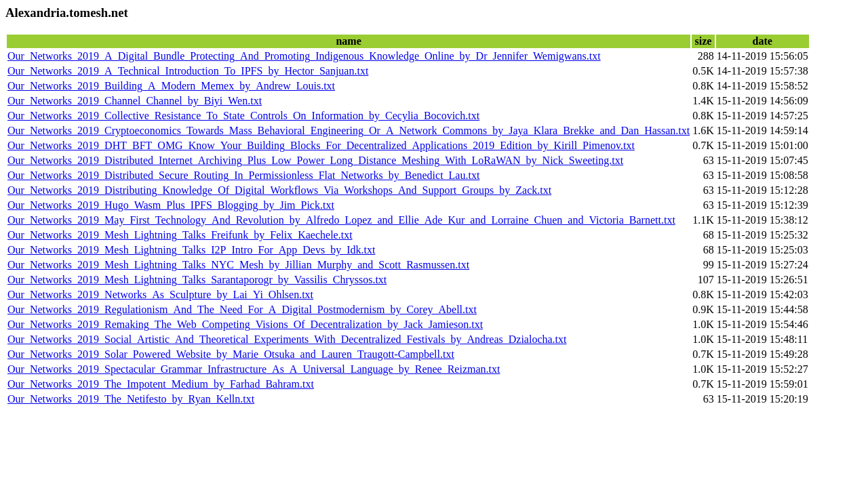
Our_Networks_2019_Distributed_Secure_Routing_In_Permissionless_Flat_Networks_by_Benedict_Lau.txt (243, 175)
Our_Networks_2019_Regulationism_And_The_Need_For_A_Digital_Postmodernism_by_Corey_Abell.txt (242, 309)
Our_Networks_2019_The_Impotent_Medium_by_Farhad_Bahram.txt (161, 384)
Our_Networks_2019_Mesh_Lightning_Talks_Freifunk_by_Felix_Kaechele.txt (180, 235)
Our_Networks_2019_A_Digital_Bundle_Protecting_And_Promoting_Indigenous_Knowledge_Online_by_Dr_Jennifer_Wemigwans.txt (304, 56)
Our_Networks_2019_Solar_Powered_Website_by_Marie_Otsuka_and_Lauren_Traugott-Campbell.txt (231, 354)
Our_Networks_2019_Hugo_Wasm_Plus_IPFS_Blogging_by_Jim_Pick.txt (171, 205)
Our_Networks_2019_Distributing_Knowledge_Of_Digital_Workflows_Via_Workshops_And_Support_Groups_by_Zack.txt (279, 190)
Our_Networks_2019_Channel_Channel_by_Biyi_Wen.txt (135, 101)
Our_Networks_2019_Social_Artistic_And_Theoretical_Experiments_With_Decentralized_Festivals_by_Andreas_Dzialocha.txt (287, 339)
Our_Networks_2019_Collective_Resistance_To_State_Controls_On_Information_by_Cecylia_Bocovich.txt (243, 116)
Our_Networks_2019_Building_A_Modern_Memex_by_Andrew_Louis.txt (171, 86)
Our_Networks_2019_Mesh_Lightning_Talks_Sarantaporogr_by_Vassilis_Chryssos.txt (197, 280)
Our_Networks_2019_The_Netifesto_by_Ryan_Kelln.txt (131, 399)
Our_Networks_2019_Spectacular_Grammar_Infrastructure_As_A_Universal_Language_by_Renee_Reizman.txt (254, 369)
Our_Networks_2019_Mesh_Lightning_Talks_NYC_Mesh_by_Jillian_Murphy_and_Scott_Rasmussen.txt (238, 265)
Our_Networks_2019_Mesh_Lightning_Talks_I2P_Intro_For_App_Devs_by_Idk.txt (191, 250)
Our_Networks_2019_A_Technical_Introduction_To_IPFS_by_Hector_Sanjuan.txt (188, 71)
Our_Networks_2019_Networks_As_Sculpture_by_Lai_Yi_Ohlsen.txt (160, 294)
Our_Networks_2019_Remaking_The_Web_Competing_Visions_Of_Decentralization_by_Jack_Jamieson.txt (245, 324)
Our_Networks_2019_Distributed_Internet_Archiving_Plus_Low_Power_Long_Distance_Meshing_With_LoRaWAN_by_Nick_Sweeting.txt (315, 160)
